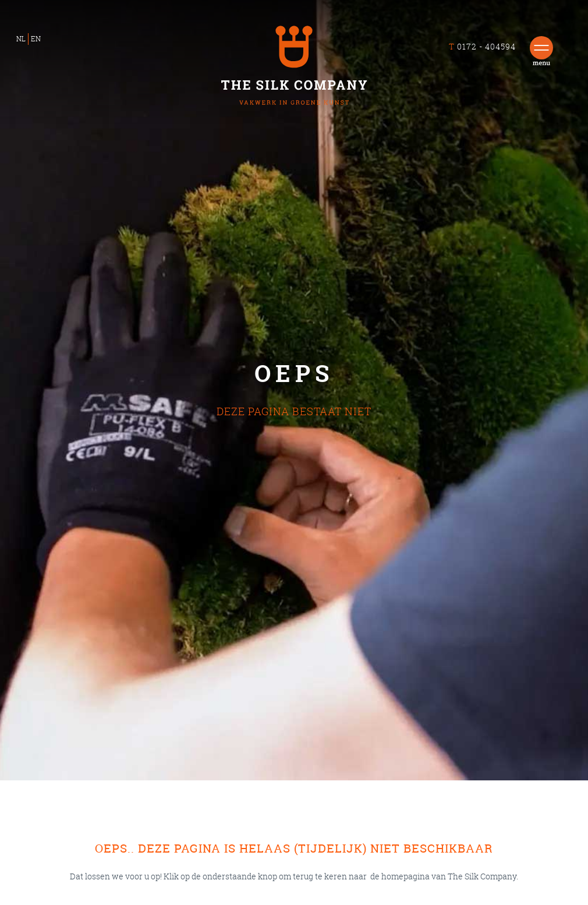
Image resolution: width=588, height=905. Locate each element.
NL (21, 39)
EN (36, 39)
